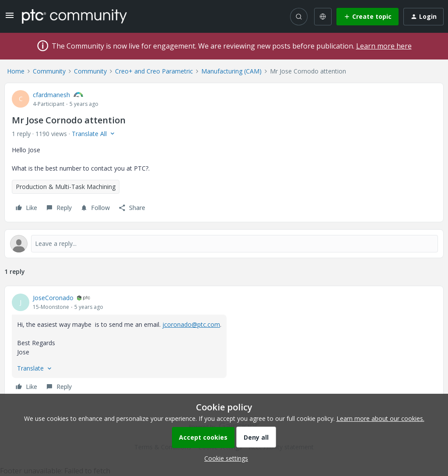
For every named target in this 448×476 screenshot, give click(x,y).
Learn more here (384, 46)
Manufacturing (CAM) (231, 71)
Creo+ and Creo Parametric (154, 71)
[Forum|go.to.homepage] (74, 16)
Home (16, 71)
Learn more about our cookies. (380, 418)
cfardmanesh (51, 95)
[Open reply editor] (224, 244)
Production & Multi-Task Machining (66, 187)
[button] (10, 18)
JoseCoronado (53, 298)
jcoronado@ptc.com (191, 324)
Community (49, 71)
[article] (224, 343)
